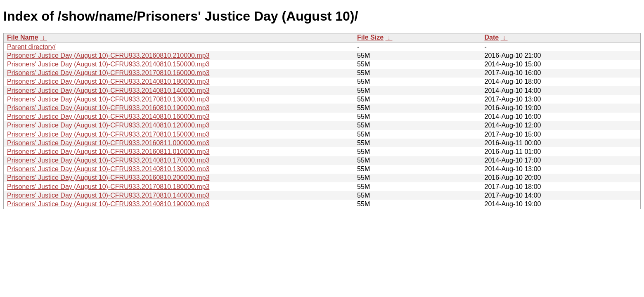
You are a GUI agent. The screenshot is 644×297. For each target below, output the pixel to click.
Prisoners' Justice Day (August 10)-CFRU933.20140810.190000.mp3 (108, 204)
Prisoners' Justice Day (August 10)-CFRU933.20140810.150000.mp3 (108, 64)
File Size (370, 37)
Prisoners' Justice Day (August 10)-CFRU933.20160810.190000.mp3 (108, 108)
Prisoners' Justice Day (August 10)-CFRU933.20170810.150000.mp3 (108, 134)
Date (491, 37)
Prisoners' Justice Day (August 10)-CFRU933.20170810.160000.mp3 (108, 73)
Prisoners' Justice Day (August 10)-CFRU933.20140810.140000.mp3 (108, 91)
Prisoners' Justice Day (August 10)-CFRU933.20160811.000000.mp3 (108, 143)
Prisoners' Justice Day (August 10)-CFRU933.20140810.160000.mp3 (108, 117)
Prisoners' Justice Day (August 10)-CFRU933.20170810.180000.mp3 (108, 187)
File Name (23, 37)
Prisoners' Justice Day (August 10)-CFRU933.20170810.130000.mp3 (108, 99)
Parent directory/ (31, 47)
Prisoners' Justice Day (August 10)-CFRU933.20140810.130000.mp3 (108, 169)
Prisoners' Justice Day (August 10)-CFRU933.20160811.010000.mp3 (108, 152)
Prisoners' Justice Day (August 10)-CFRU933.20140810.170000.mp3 (108, 160)
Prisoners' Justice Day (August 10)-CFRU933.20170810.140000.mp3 (108, 195)
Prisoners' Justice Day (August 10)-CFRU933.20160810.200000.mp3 (108, 178)
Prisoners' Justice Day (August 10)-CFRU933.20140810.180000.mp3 (108, 81)
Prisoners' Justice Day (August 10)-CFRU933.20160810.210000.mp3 (108, 55)
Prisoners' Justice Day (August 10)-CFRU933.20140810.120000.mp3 (108, 125)
